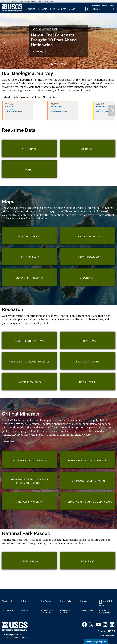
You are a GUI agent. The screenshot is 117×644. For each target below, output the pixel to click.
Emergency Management (105, 611)
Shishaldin (101, 107)
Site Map (84, 601)
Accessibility (7, 601)
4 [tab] (62, 64)
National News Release (44, 29)
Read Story (38, 52)
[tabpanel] (58, 41)
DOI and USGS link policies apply (106, 603)
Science (32, 9)
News (53, 9)
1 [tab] (52, 64)
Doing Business (86, 610)
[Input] (100, 9)
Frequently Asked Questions (103, 5)
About (72, 9)
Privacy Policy (66, 601)
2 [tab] (55, 64)
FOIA (24, 601)
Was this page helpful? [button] (96, 642)
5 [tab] (65, 64)
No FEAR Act (7, 610)
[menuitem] (32, 8)
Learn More (9, 442)
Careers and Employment (66, 611)
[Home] (12, 11)
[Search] (113, 9)
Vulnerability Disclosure (46, 611)
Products (43, 9)
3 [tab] (58, 64)
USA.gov (25, 610)
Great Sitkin (56, 107)
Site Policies (46, 601)
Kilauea (9, 107)
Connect (62, 9)
